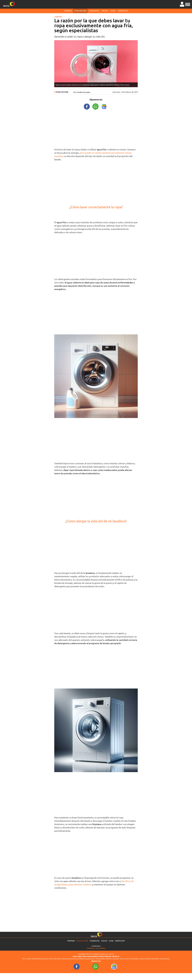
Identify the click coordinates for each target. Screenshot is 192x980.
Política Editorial (105, 956)
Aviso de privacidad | (91, 956)
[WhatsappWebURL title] (96, 106)
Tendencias (94, 11)
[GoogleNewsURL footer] (114, 966)
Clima (113, 11)
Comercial (91, 948)
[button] (188, 4)
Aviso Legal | (78, 956)
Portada (68, 11)
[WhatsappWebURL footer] (96, 966)
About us (116, 956)
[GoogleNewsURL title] (104, 106)
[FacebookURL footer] (77, 966)
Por (82, 92)
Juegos (105, 11)
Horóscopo (123, 11)
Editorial (101, 948)
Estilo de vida (80, 11)
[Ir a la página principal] (9, 4)
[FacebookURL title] (87, 106)
